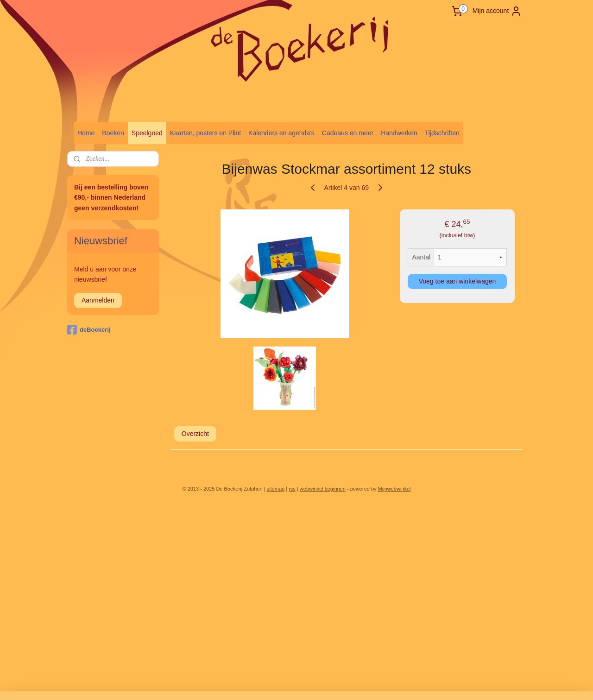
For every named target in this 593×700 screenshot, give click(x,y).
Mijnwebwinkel (394, 489)
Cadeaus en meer (348, 133)
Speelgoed (147, 133)
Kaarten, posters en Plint (205, 133)
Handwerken (399, 133)
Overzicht (195, 434)
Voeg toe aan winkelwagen (457, 281)
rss (292, 489)
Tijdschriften (442, 133)
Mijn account (497, 11)
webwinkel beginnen (323, 489)
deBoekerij (89, 330)
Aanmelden (98, 300)
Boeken (113, 133)
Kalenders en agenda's (281, 133)
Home (86, 133)
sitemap (276, 489)
